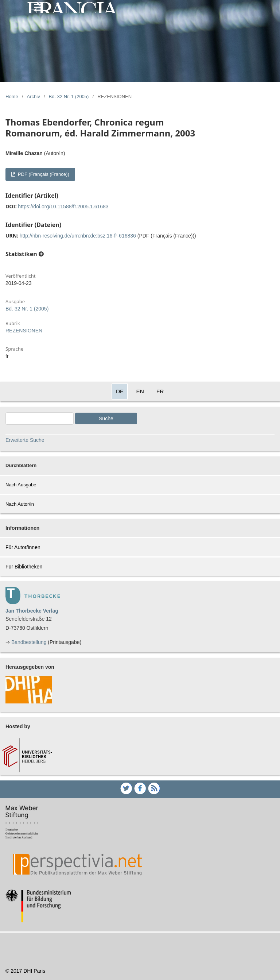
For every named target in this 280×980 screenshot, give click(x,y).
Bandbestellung (29, 642)
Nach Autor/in (20, 504)
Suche (106, 418)
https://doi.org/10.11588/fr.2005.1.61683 (63, 207)
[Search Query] (40, 418)
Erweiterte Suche (25, 440)
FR (160, 391)
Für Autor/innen (23, 547)
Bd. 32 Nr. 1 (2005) (69, 97)
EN (140, 391)
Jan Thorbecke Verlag (32, 611)
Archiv (34, 97)
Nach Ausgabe (21, 485)
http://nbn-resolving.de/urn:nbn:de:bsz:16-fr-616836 (78, 236)
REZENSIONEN (24, 331)
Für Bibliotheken (24, 567)
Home (12, 97)
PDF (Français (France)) (43, 174)
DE (120, 391)
